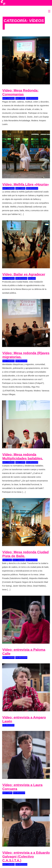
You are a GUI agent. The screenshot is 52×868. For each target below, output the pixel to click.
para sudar (32, 278)
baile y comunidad (9, 98)
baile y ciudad (7, 560)
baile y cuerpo (20, 98)
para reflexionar (32, 98)
